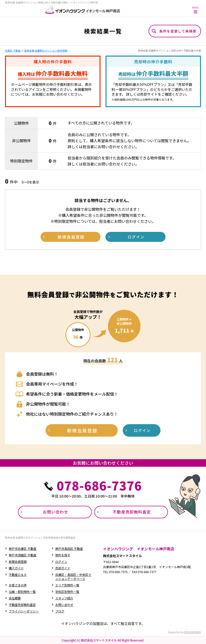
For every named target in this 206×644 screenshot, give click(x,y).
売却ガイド (63, 568)
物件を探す (63, 555)
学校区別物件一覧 (67, 592)
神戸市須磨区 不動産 (23, 555)
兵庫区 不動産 (13, 50)
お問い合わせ (64, 605)
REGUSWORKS (193, 632)
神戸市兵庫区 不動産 (23, 548)
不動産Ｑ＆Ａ (18, 575)
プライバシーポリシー (24, 611)
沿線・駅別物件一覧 (22, 592)
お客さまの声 (18, 585)
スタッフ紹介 (64, 598)
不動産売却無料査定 (22, 605)
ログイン (61, 561)
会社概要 (15, 598)
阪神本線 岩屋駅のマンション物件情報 (46, 50)
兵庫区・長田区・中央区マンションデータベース (73, 577)
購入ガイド (16, 568)
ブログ (60, 611)
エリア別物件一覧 (67, 585)
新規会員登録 (18, 561)
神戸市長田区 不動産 (69, 548)
